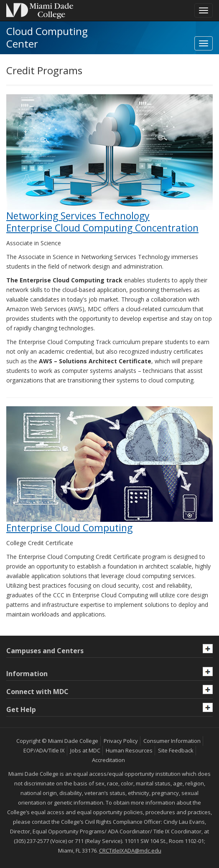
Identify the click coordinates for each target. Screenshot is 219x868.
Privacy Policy (121, 741)
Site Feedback (176, 750)
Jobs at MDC (85, 750)
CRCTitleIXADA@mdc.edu (130, 850)
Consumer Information (172, 741)
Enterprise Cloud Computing (69, 528)
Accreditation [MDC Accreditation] (108, 760)
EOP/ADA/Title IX (44, 750)
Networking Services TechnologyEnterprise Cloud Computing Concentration (102, 222)
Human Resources (129, 750)
